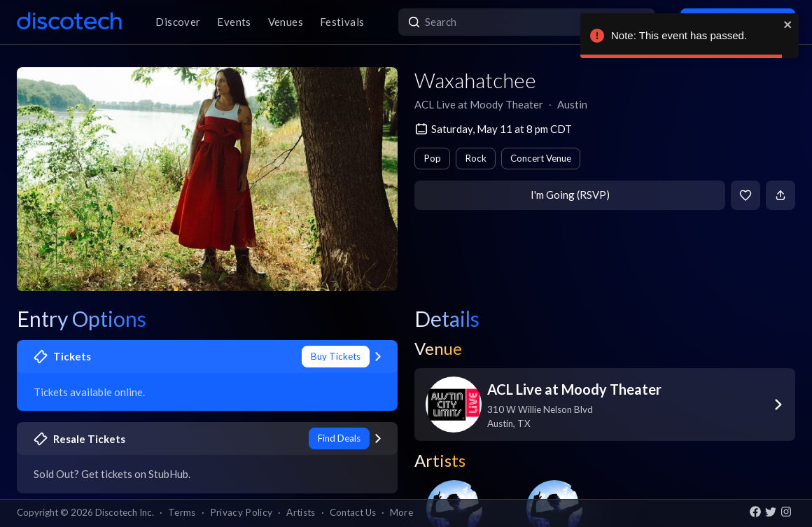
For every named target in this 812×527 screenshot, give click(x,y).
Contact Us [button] (353, 512)
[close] (788, 24)
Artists (301, 512)
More (401, 512)
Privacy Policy (241, 512)
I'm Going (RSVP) (570, 195)
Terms (182, 512)
